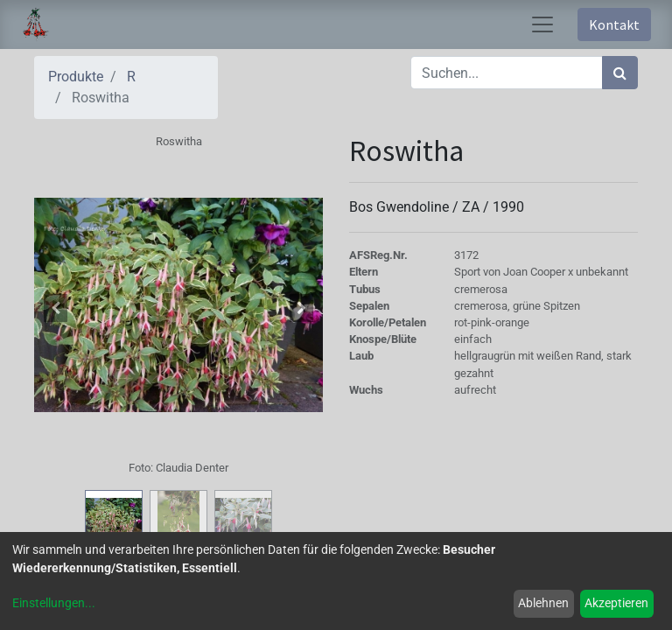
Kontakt (614, 24)
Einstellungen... (54, 603)
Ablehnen (543, 603)
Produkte (76, 77)
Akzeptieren (616, 603)
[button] (56, 308)
